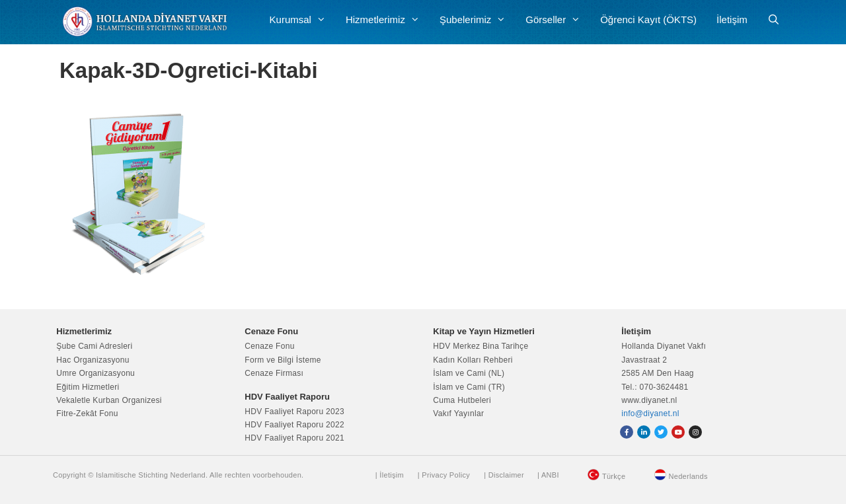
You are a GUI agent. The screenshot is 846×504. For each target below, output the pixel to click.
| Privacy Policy (444, 475)
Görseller (558, 20)
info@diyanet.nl (650, 414)
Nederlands (688, 476)
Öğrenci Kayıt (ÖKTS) (648, 19)
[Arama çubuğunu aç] (774, 20)
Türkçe (614, 476)
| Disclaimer (504, 475)
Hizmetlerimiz (388, 20)
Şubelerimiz (478, 20)
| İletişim (390, 475)
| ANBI (548, 475)
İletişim (732, 19)
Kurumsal (303, 20)
